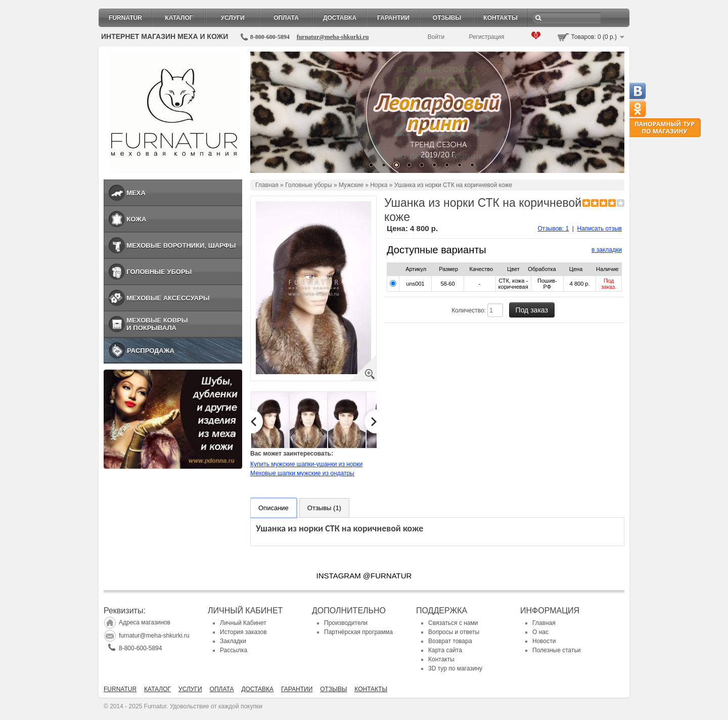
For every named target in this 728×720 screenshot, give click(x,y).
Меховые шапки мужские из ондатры (302, 473)
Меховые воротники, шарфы (181, 245)
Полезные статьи (556, 650)
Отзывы (447, 18)
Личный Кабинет (243, 623)
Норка (379, 185)
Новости (544, 641)
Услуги (232, 18)
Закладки (233, 641)
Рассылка (234, 650)
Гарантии (393, 18)
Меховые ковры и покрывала (157, 324)
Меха (136, 193)
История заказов (243, 632)
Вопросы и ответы (454, 632)
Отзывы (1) (324, 508)
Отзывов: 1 (554, 229)
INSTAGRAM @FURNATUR (364, 576)
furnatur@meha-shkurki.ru (333, 37)
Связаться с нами (453, 623)
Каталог (179, 18)
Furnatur (125, 18)
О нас (540, 632)
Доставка (340, 18)
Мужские (351, 185)
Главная (267, 185)
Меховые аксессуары (168, 298)
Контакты (500, 18)
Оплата (286, 18)
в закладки (607, 250)
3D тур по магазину (455, 668)
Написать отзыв (600, 229)
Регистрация (486, 37)
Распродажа (151, 351)
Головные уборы (159, 272)
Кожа (136, 219)
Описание (274, 508)
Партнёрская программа (358, 632)
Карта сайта (445, 650)
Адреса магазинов (145, 622)
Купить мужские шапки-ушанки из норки (306, 464)
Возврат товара (450, 641)
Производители (346, 623)
